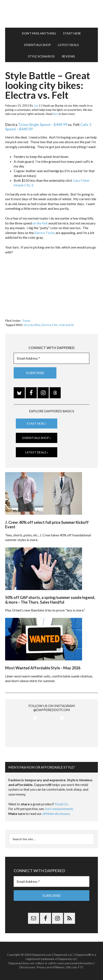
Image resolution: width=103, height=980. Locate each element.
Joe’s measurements (59, 809)
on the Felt (40, 223)
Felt (55, 325)
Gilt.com (71, 967)
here (55, 114)
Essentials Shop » (37, 438)
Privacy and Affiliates (51, 967)
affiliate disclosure (56, 814)
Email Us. (62, 804)
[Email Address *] (51, 358)
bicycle (29, 325)
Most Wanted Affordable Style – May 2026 (43, 668)
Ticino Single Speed (34, 124)
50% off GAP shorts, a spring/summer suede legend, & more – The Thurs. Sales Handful (50, 600)
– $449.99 (59, 124)
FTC (81, 967)
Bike (37, 325)
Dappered (51, 14)
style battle (66, 325)
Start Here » (37, 424)
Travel (26, 321)
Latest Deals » (37, 452)
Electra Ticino (45, 233)
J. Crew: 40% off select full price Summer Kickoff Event (47, 525)
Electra (46, 325)
